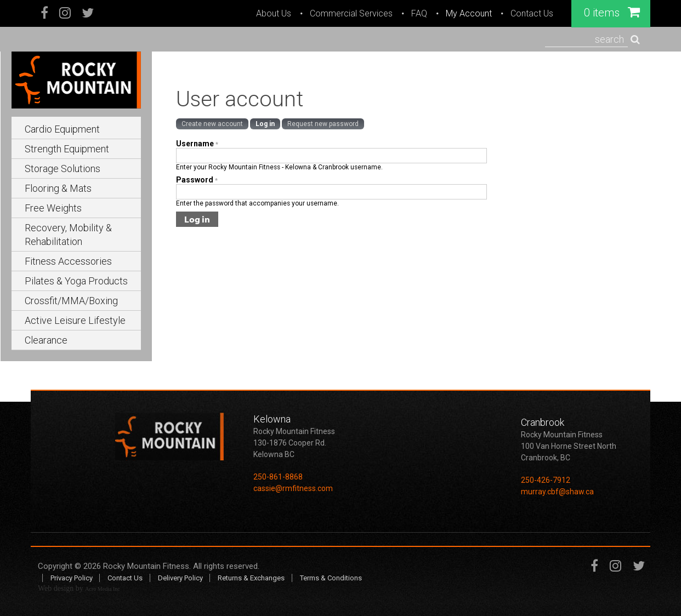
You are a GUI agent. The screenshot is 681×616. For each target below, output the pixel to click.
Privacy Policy (72, 578)
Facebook (45, 14)
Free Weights (53, 208)
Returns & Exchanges (251, 578)
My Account (469, 14)
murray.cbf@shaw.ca (557, 492)
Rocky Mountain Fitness (146, 566)
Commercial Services (351, 14)
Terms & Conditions (331, 578)
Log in (265, 124)
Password (197, 180)
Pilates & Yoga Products (76, 281)
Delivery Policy (180, 578)
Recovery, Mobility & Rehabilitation (68, 235)
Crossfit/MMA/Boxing (71, 301)
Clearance (46, 340)
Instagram (65, 14)
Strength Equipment (67, 149)
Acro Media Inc (102, 589)
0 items (612, 12)
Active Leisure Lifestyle (75, 320)
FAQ (419, 14)
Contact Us (532, 14)
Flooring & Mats (58, 188)
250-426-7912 (546, 480)
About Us (274, 14)
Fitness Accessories (68, 261)
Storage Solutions (63, 169)
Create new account (212, 124)
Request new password (323, 124)
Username (197, 144)
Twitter (88, 14)
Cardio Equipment (62, 129)
